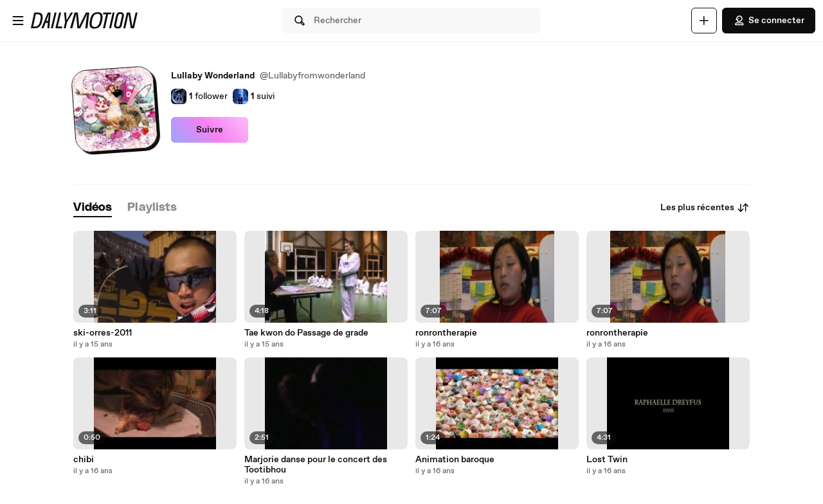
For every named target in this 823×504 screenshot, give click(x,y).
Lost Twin (607, 460)
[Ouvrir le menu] (18, 21)
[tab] (93, 208)
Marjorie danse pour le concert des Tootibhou (316, 465)
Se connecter (769, 21)
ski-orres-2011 (103, 333)
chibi (84, 460)
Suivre (210, 130)
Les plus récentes (705, 208)
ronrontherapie (446, 333)
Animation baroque (455, 460)
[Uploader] (704, 21)
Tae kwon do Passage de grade (306, 333)
